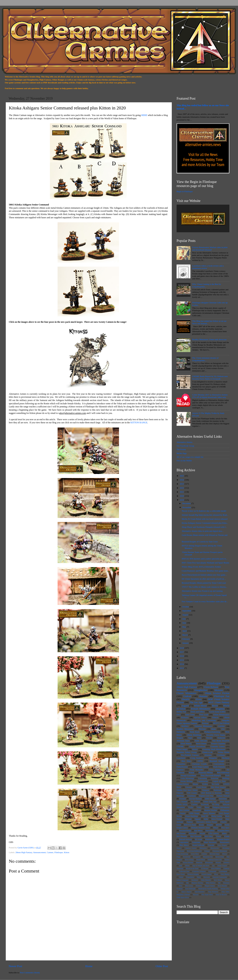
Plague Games (210, 886)
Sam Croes (190, 715)
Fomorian (215, 778)
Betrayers (203, 848)
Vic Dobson (195, 802)
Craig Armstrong (182, 854)
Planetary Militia (206, 772)
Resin (215, 706)
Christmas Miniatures (220, 851)
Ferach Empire (206, 874)
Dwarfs (186, 699)
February (186, 639)
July (184, 619)
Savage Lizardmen (188, 775)
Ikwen (201, 825)
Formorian (187, 857)
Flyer (216, 874)
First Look (204, 715)
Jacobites (195, 880)
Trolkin (205, 784)
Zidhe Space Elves (183, 897)
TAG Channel (182, 802)
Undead (187, 696)
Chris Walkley (216, 868)
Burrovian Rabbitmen (194, 851)
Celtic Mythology (187, 778)
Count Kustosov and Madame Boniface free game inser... (205, 571)
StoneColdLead (198, 845)
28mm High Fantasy (24, 852)
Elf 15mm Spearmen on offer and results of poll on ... (204, 579)
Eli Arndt (199, 839)
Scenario (185, 717)
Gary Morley (225, 874)
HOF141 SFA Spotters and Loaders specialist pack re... (205, 559)
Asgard (185, 706)
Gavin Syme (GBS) (217, 712)
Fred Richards (197, 770)
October (186, 607)
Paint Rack (195, 732)
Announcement (40, 852)
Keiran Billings (187, 781)
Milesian (188, 819)
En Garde (216, 784)
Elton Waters (186, 743)
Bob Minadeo (182, 836)
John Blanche (206, 880)
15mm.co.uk (207, 752)
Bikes (224, 833)
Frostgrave (197, 857)
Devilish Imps (215, 854)
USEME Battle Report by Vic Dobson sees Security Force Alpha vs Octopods (210, 378)
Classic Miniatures (186, 693)
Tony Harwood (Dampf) (211, 775)
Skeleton (226, 758)
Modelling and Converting (204, 720)
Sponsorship (220, 857)
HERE (144, 115)
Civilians (221, 755)
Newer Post (15, 966)
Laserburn (181, 758)
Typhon (190, 822)
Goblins (221, 726)
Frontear (183, 799)
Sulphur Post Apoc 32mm (187, 790)
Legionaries (184, 842)
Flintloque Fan (222, 696)
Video (199, 807)
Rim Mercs (184, 845)
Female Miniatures (200, 709)
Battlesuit (218, 790)
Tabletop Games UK (215, 860)
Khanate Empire (223, 839)
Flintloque (59, 852)
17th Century (214, 833)
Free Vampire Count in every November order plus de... (205, 601)
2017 (182, 652)
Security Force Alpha (216, 735)
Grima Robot (224, 752)
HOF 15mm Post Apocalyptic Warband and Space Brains (205, 563)
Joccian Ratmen (195, 799)
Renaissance (225, 842)
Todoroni (221, 738)
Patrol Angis (182, 749)
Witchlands (209, 863)
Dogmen (220, 709)
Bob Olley (209, 836)
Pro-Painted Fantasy (190, 755)
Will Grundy (192, 793)
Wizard (218, 863)
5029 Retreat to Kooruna (211, 793)
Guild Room (201, 787)
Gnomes (189, 787)
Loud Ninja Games (200, 767)
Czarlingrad (223, 871)
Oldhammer (225, 810)
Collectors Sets (184, 871)
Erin (199, 738)
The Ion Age (196, 702)
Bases (207, 807)
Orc (223, 729)
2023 (182, 484)
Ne (219, 883)
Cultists (204, 854)
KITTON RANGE (139, 423)
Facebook (205, 804)
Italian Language (182, 880)
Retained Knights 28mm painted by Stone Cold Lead (204, 583)
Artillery (185, 726)
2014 (182, 664)
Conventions (219, 764)
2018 (182, 648)
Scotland (179, 889)
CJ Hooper (205, 868)
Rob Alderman (223, 772)
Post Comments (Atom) (30, 973)
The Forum (181, 449)
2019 (182, 500)
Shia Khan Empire (218, 787)
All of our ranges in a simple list (190, 457)
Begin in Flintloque (185, 191)
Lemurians (196, 842)
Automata (180, 868)
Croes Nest (195, 854)
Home (89, 966)
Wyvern (196, 895)
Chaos (218, 836)
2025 (182, 476)
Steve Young (189, 860)
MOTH (219, 825)
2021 (182, 492)
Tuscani (211, 845)
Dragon (180, 738)
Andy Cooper (222, 866)
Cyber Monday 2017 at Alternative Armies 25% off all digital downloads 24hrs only (210, 396)
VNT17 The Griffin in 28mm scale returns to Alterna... (205, 587)
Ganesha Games (218, 746)
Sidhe (206, 819)
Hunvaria (207, 877)
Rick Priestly (222, 886)
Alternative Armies (184, 442)
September (187, 611)
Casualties (181, 764)
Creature (180, 770)
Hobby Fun (181, 712)
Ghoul (181, 877)
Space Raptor (186, 892)
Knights (210, 825)
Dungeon (213, 758)
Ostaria (183, 813)
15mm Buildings (192, 816)
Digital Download (197, 746)
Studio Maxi (200, 860)
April (185, 631)
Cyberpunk (212, 871)
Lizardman (197, 810)
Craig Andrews (197, 758)
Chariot (224, 822)
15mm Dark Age (210, 802)
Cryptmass (192, 796)
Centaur (207, 851)
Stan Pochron (213, 892)
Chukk (227, 836)
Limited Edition (183, 784)
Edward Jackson (185, 839)
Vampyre (205, 790)
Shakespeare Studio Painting (208, 889)
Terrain (209, 738)
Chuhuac (226, 868)
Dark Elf (205, 816)
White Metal (200, 706)
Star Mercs (198, 831)
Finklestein (209, 839)
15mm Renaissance (221, 715)
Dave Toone (181, 874)
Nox (181, 886)
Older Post (162, 966)
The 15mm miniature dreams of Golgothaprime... (205, 359)
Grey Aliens (215, 770)
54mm (187, 866)
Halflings (226, 778)
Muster (195, 784)
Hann (199, 877)
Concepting (203, 778)
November (187, 507)
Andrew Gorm (191, 848)
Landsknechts (203, 781)
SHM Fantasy (210, 799)
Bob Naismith (196, 836)
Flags (178, 857)
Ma (188, 883)
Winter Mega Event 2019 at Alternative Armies (201, 567)
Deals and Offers (198, 712)
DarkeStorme (182, 767)
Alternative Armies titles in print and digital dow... (203, 531)
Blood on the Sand (192, 868)
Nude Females (219, 767)
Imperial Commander (220, 877)
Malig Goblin (217, 816)
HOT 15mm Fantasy (219, 702)
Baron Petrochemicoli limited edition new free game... (204, 575)
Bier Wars (186, 761)
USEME (180, 746)
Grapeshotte (190, 877)
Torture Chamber (218, 743)
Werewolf (193, 833)
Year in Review (221, 895)
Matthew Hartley (197, 883)
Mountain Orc (208, 857)
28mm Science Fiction (217, 693)
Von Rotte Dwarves (221, 741)
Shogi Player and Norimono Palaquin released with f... (204, 527)
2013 (182, 668)
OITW (200, 761)
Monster (219, 690)
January (186, 643)
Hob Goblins (184, 810)
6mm (214, 729)
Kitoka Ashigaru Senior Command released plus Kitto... (205, 523)
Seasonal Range (185, 831)
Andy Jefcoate (201, 741)
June (185, 623)
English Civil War (206, 796)
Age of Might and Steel (201, 866)
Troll (227, 775)
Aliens (179, 848)
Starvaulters (210, 831)
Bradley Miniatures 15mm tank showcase (209, 339)
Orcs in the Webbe (184, 461)
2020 (182, 496)
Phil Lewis (189, 886)
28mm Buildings (194, 735)
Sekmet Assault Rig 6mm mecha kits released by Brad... (205, 515)
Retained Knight (217, 761)
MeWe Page (182, 453)
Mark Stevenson (210, 842)
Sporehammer (200, 892)
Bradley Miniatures (185, 729)
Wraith (202, 833)
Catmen (50, 852)
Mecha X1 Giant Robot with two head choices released (205, 519)
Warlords (199, 863)
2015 (182, 660)
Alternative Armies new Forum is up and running (202, 591)
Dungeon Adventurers (221, 807)
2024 (182, 480)
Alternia (208, 755)
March (185, 635)
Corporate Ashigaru (199, 871)
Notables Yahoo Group (187, 752)
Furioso (205, 723)
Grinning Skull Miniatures (214, 749)
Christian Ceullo (199, 764)
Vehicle (215, 717)
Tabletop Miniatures (203, 726)
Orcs (178, 715)
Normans (226, 883)
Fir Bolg (216, 804)
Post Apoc (225, 828)
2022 (182, 488)
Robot (195, 749)
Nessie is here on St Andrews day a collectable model (204, 511)
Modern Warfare (211, 810)
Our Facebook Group (185, 446)
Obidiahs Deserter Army (200, 828)
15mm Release (211, 687)
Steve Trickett (217, 819)
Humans (203, 696)
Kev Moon (218, 880)
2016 (182, 656)
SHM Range (194, 813)
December (187, 503)
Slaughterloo (201, 690)
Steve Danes (201, 743)
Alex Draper (222, 845)
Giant (179, 825)
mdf (180, 866)
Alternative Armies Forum (207, 822)
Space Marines (209, 813)
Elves (199, 699)
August (186, 615)
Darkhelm (181, 732)
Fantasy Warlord (223, 796)
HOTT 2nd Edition (221, 723)
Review (202, 729)
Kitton (67, 852)
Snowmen (223, 799)
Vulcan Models (188, 863)
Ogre (190, 738)
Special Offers (200, 717)
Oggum (198, 819)
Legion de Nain (219, 781)
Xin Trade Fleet (207, 895)
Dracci (225, 854)
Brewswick (215, 848)
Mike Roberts (211, 883)
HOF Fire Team (190, 825)
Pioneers (199, 886)
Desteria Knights (193, 874)
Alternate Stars (183, 741)
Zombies (226, 863)
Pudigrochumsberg (212, 732)
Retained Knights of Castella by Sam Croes (200, 542)
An (213, 866)
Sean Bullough (190, 889)
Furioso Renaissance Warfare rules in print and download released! (210, 249)
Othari (216, 828)
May (185, 627)
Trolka (191, 807)
